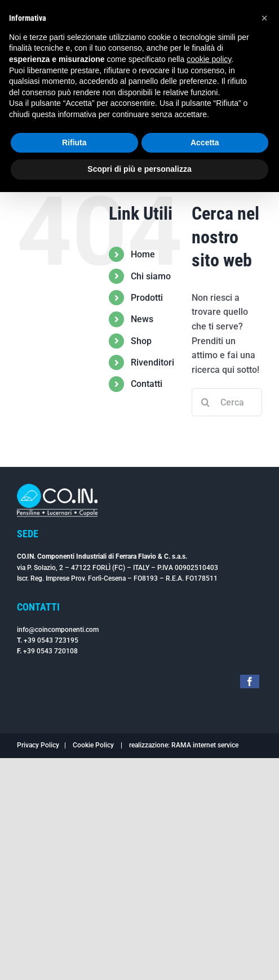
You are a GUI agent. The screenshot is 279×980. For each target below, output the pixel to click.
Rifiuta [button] (74, 142)
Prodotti (147, 298)
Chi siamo (151, 276)
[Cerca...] (227, 402)
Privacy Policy (38, 745)
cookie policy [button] (209, 59)
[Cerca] (206, 402)
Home (143, 254)
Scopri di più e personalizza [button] (139, 169)
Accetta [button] (205, 142)
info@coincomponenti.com (58, 630)
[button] (264, 18)
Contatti (147, 384)
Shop (141, 341)
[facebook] (250, 681)
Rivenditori (152, 362)
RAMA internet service (205, 745)
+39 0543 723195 (51, 640)
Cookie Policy (93, 745)
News (142, 319)
